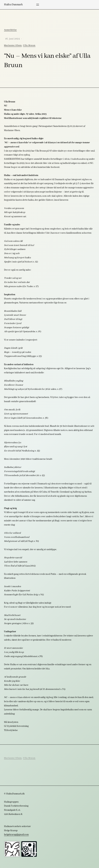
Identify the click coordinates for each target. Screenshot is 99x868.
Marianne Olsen (13, 45)
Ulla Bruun (29, 45)
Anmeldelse (10, 30)
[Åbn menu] (38, 5)
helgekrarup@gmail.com (16, 835)
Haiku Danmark (13, 5)
